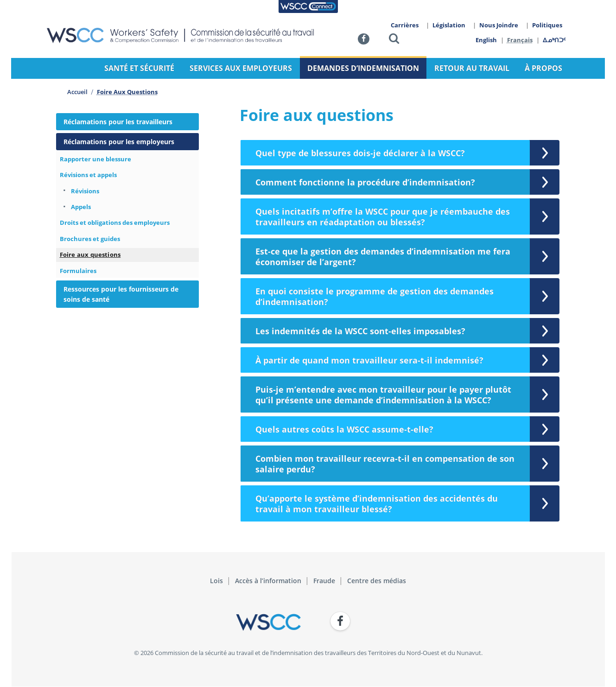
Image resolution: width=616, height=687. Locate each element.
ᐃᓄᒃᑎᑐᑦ (555, 40)
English (486, 40)
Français (520, 40)
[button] (394, 40)
